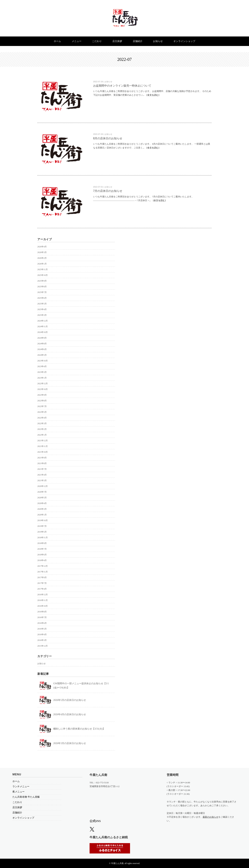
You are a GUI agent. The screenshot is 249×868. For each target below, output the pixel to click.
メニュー (76, 41)
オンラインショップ (185, 41)
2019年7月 (42, 526)
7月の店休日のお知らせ (108, 191)
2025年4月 (42, 309)
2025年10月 (43, 275)
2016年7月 (42, 617)
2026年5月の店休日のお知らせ (70, 700)
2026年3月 (42, 252)
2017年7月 (42, 583)
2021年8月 (42, 463)
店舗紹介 (138, 41)
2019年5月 (42, 532)
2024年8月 (42, 344)
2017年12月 (43, 566)
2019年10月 (43, 520)
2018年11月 (43, 538)
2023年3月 (42, 372)
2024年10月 (43, 332)
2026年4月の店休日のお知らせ (70, 714)
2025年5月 (42, 304)
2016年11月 (43, 600)
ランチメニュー (21, 787)
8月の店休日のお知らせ (108, 138)
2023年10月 (43, 361)
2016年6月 (42, 623)
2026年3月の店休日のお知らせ (70, 743)
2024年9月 (42, 338)
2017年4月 (42, 589)
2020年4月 (42, 503)
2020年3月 (42, 509)
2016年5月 (42, 629)
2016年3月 (42, 640)
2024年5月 (42, 355)
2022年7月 (42, 406)
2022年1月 (42, 435)
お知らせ (159, 41)
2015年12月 (43, 646)
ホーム (57, 41)
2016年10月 (43, 606)
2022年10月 (43, 389)
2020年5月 (42, 498)
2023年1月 (42, 378)
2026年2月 (42, 258)
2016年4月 (42, 634)
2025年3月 (42, 315)
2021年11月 (43, 446)
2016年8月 (42, 612)
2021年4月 (42, 475)
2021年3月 (42, 480)
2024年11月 (43, 326)
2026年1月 (42, 264)
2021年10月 (43, 452)
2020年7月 (42, 492)
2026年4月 (42, 247)
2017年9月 (42, 577)
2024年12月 (43, 321)
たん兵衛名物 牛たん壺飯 (26, 797)
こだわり (97, 41)
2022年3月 (42, 423)
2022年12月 (43, 384)
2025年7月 (42, 292)
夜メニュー (19, 792)
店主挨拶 (117, 41)
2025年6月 (42, 298)
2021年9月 (42, 458)
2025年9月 (42, 281)
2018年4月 (42, 560)
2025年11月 (43, 269)
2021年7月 (42, 469)
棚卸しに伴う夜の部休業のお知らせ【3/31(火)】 (79, 729)
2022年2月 (42, 429)
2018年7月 (42, 549)
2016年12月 (43, 595)
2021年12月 (43, 441)
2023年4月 (42, 366)
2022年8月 (42, 401)
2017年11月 (43, 572)
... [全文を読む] (151, 95)
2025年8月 (42, 287)
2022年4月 (42, 418)
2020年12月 (43, 486)
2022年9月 (42, 395)
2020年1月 (42, 515)
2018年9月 (42, 543)
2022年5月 (42, 412)
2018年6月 (42, 555)
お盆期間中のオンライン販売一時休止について (122, 86)
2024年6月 (42, 349)
